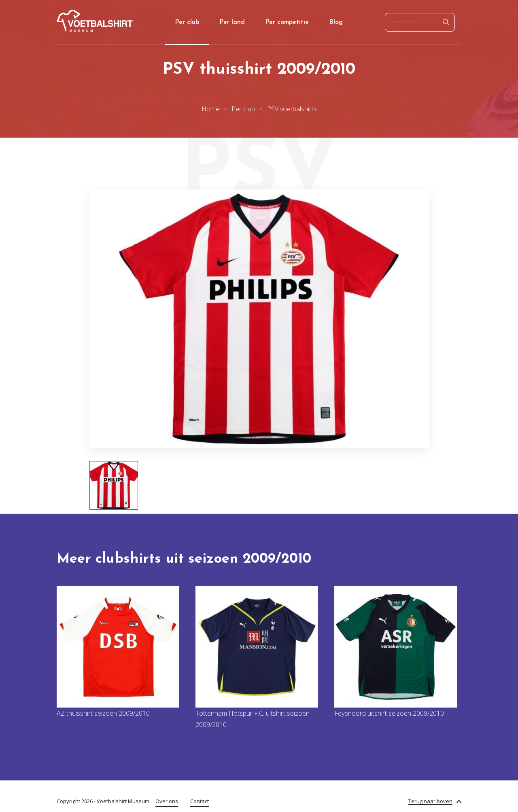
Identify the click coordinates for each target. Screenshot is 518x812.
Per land (232, 22)
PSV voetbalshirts (292, 109)
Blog (336, 22)
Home (210, 109)
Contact (200, 801)
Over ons (167, 801)
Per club (187, 22)
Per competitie (287, 22)
